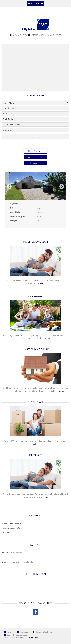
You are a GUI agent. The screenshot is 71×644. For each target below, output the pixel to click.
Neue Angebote (35, 151)
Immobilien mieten (36, 157)
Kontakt (9, 632)
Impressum (23, 632)
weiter (41, 283)
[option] (35, 200)
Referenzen (35, 163)
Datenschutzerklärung (43, 632)
